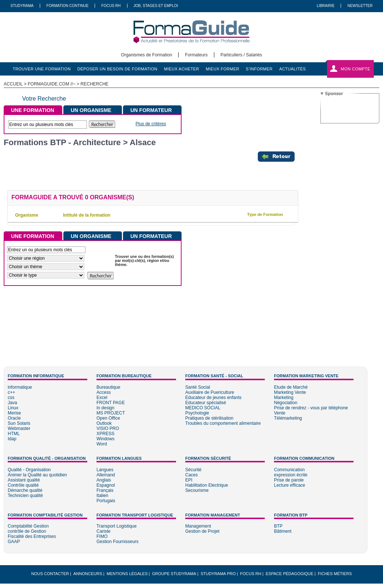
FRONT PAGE (111, 403)
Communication (289, 470)
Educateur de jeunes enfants (213, 398)
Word (102, 444)
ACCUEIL (13, 84)
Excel (102, 398)
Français (105, 490)
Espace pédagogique (290, 574)
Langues (105, 470)
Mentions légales (127, 574)
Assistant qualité (24, 480)
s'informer (259, 69)
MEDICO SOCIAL (203, 408)
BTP (278, 526)
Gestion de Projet (202, 531)
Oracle (14, 418)
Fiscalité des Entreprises (32, 536)
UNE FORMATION (33, 110)
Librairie (326, 6)
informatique (20, 387)
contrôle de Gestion (27, 531)
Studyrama (22, 6)
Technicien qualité (25, 496)
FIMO (102, 536)
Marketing (284, 398)
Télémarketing (288, 418)
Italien (102, 496)
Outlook (104, 423)
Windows (106, 439)
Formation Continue (67, 6)
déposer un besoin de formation (117, 69)
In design (106, 408)
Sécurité (193, 470)
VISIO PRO (108, 428)
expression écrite (291, 475)
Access (104, 392)
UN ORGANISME (91, 110)
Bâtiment (283, 531)
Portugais (106, 501)
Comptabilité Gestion (28, 526)
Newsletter (360, 6)
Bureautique (108, 387)
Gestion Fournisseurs (117, 542)
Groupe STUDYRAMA (174, 574)
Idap (12, 439)
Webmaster (19, 428)
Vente (280, 413)
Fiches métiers (335, 574)
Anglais (104, 480)
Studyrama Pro (218, 574)
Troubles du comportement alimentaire (223, 423)
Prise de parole (289, 480)
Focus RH (111, 6)
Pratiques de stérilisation (209, 418)
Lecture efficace (290, 485)
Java (12, 403)
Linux (13, 408)
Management (198, 526)
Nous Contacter (50, 574)
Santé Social (198, 387)
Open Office (108, 418)
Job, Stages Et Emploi (156, 6)
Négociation (286, 403)
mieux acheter (182, 69)
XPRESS (106, 434)
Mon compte (355, 69)
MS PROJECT (111, 413)
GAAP (14, 542)
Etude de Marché (291, 387)
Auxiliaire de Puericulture (210, 392)
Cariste (103, 531)
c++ (11, 392)
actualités (292, 69)
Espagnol (106, 485)
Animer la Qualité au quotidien (37, 475)
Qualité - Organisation (29, 470)
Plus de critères (151, 124)
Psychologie (197, 413)
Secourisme (197, 490)
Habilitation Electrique (207, 485)
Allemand (106, 475)
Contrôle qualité (23, 485)
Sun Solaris (19, 423)
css (11, 398)
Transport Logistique (117, 526)
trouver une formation (42, 69)
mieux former (223, 69)
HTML (14, 434)
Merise (14, 413)
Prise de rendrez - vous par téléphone (311, 408)
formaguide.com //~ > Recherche (68, 84)
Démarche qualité (25, 490)
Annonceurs (88, 574)
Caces (191, 475)
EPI (189, 480)
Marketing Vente (290, 392)
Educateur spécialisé (206, 403)
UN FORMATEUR (151, 110)
